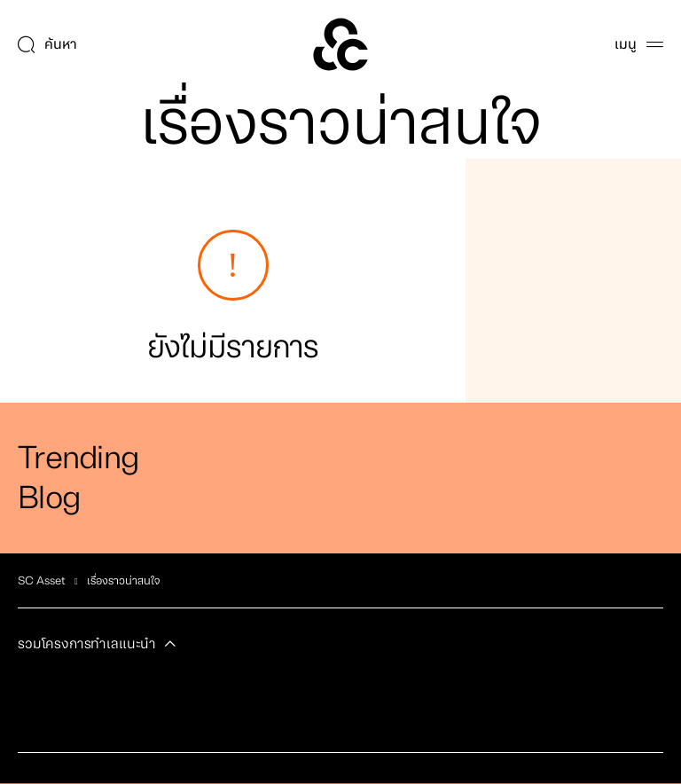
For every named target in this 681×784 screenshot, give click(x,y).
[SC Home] (340, 44)
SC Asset (42, 581)
